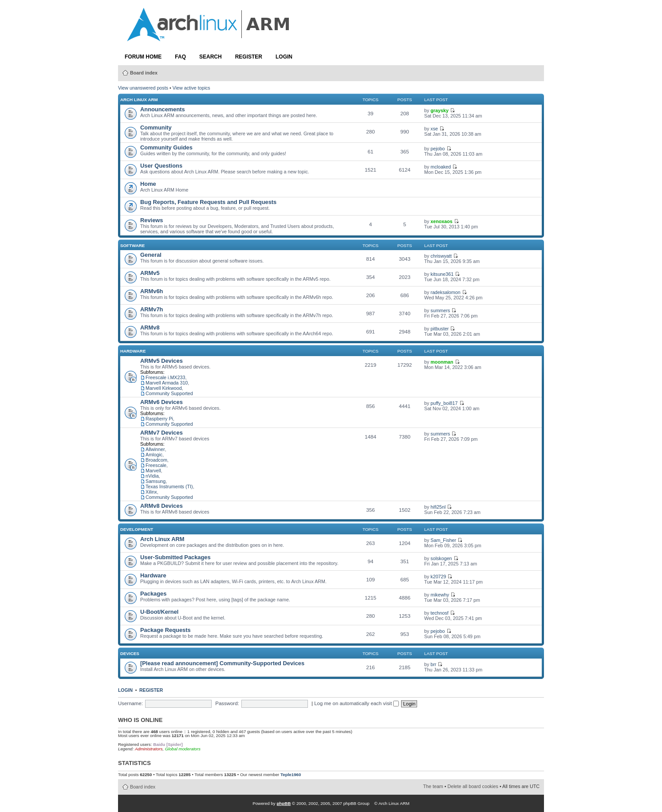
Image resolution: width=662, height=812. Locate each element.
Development (137, 529)
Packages (153, 594)
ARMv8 (150, 328)
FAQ (180, 57)
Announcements (163, 109)
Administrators (149, 749)
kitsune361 (442, 274)
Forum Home (143, 57)
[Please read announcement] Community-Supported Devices (222, 663)
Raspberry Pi (159, 419)
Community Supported (169, 393)
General (151, 255)
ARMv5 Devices (162, 361)
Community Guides (166, 147)
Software (132, 245)
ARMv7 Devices (162, 433)
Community (156, 127)
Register (249, 57)
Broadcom (156, 460)
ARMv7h (152, 309)
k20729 (438, 577)
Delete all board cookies (473, 786)
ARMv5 (150, 273)
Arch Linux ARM (139, 100)
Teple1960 (291, 775)
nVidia (152, 476)
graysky (439, 110)
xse (434, 129)
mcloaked (441, 167)
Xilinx (151, 492)
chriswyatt (441, 256)
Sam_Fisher (443, 540)
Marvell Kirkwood (164, 388)
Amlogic (154, 455)
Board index (144, 73)
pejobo (437, 149)
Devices (130, 653)
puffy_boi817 (444, 403)
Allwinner (155, 449)
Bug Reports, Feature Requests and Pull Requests (208, 202)
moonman (442, 362)
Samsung (156, 481)
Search (211, 57)
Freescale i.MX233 (165, 377)
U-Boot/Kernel (159, 612)
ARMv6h (152, 291)
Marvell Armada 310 (167, 383)
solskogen (441, 558)
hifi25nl (438, 507)
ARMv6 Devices (162, 402)
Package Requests (165, 630)
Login (284, 57)
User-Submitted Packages (175, 557)
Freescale (156, 465)
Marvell (153, 471)
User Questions (161, 166)
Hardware (133, 351)
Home (148, 184)
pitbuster (439, 329)
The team (433, 786)
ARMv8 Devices (162, 506)
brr (433, 664)
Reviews (152, 220)
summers (440, 310)
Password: (227, 703)
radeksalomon (445, 292)
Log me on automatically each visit (357, 703)
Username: (130, 703)
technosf (439, 613)
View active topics (191, 88)
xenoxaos (441, 221)
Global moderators (183, 749)
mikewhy (440, 595)
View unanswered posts (143, 88)
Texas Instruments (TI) (169, 486)
